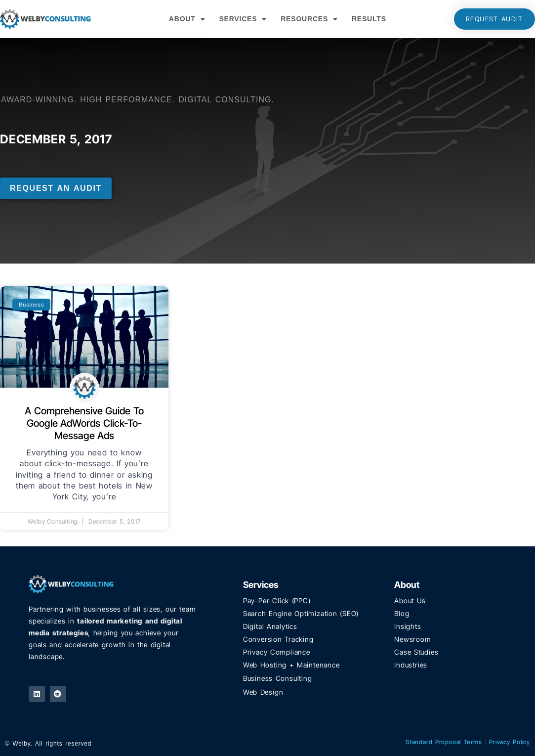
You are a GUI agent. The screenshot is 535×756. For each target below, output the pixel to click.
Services (243, 19)
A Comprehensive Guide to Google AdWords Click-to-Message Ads (84, 423)
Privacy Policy (510, 742)
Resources (309, 19)
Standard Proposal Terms (444, 742)
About (187, 19)
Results (369, 19)
